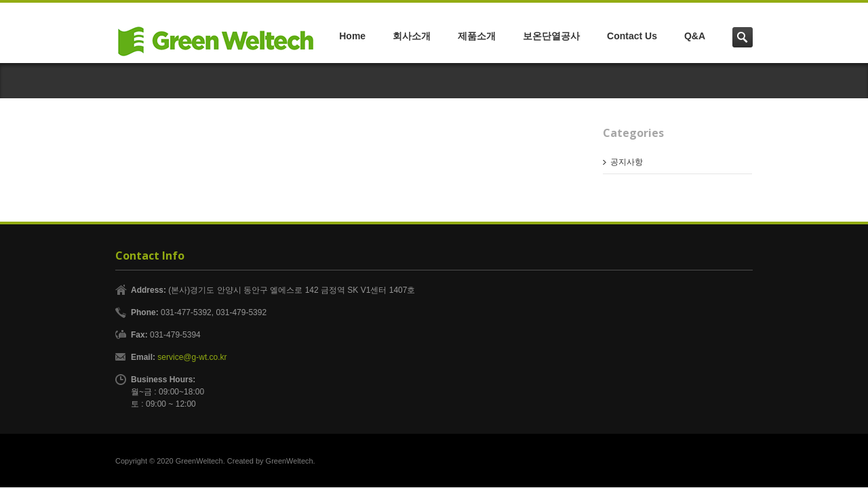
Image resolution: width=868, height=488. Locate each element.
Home (352, 36)
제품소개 (477, 36)
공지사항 (627, 162)
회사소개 (412, 36)
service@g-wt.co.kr (192, 357)
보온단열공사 (551, 36)
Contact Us (632, 36)
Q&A (695, 36)
